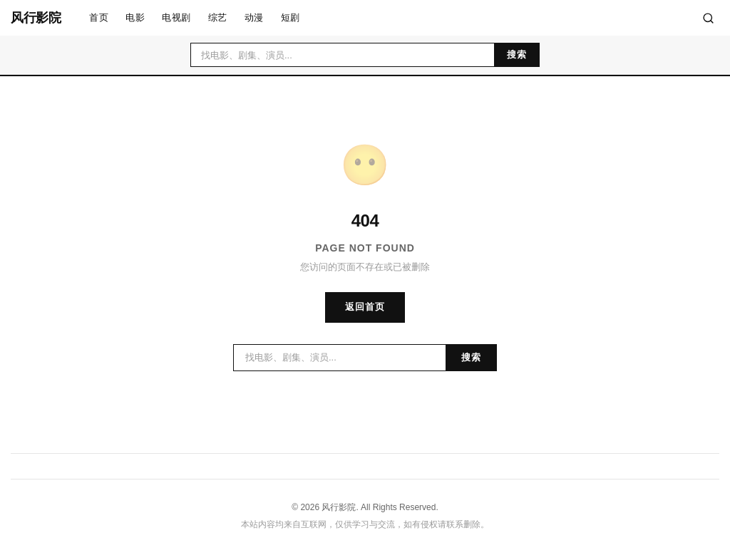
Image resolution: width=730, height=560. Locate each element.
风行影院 (36, 18)
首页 (99, 17)
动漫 (254, 17)
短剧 (291, 17)
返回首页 (365, 307)
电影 (135, 17)
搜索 (517, 55)
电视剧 (176, 17)
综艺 (218, 17)
